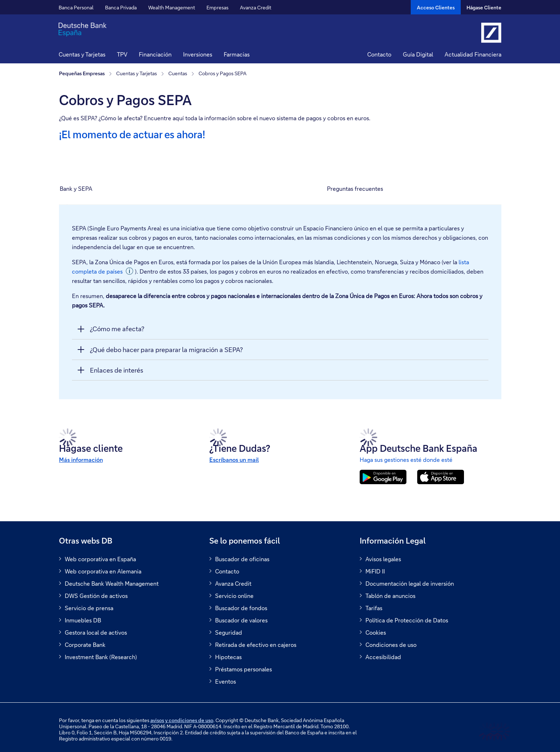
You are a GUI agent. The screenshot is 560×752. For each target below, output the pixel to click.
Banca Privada (121, 7)
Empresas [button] (217, 7)
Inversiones (198, 54)
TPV (122, 54)
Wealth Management (172, 7)
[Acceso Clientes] (436, 7)
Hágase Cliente (484, 7)
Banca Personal (76, 7)
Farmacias (237, 54)
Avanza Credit (256, 7)
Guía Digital (418, 54)
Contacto (379, 54)
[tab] (103, 189)
